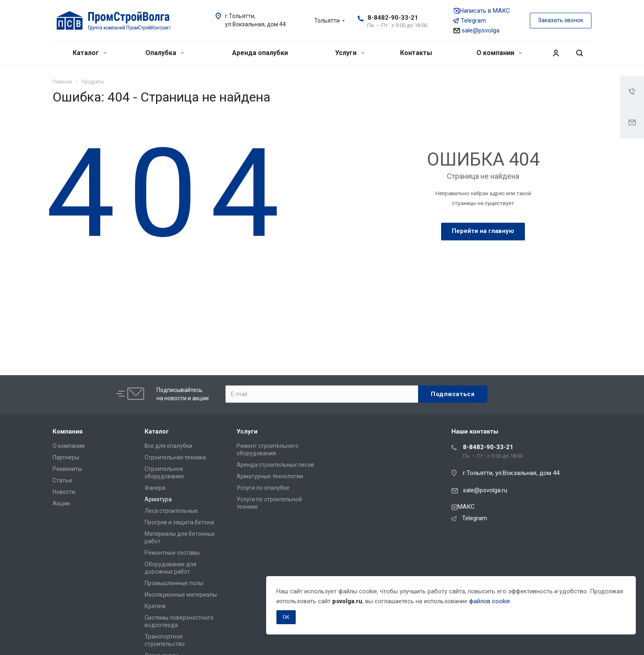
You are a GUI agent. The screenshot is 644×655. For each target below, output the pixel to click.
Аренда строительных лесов (275, 465)
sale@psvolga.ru (485, 490)
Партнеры (66, 457)
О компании (499, 53)
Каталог (90, 53)
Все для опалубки (168, 446)
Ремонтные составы (172, 553)
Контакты (416, 53)
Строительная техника (175, 457)
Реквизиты (67, 469)
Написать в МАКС (482, 11)
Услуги (350, 53)
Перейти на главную (483, 231)
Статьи (62, 480)
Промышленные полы (174, 583)
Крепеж (155, 606)
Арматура (158, 499)
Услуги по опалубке (263, 488)
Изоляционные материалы (181, 595)
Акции (61, 503)
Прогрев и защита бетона (179, 522)
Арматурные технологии (270, 476)
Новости (64, 492)
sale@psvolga (476, 30)
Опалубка (165, 53)
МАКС (463, 507)
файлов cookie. (490, 601)
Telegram (470, 21)
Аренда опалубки (260, 53)
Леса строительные (171, 511)
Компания (68, 431)
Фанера (155, 488)
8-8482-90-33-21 (393, 18)
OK (286, 617)
